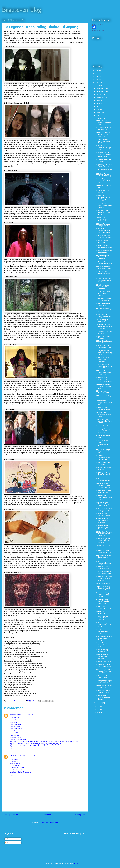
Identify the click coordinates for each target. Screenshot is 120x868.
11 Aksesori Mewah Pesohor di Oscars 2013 (103, 386)
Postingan (9, 839)
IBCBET (12, 731)
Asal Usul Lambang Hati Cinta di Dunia (103, 268)
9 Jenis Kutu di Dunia (103, 426)
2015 (97, 79)
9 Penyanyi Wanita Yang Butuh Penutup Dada (104, 353)
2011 (97, 710)
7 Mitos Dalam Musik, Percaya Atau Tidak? (104, 236)
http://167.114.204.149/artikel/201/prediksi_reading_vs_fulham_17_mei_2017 (36, 744)
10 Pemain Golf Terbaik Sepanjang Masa (104, 510)
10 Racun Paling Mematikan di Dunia (104, 246)
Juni (98, 106)
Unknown (13, 715)
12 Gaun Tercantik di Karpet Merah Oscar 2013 (104, 451)
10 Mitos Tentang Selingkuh (102, 651)
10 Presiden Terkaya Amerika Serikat (103, 568)
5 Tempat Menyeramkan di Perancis (103, 631)
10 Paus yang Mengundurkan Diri (104, 563)
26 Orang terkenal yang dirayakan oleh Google (104, 638)
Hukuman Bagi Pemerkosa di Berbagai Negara (103, 219)
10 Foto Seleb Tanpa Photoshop (103, 337)
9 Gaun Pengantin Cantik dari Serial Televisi (103, 181)
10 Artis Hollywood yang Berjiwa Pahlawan (102, 287)
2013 (97, 86)
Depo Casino (14, 759)
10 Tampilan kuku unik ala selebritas (104, 129)
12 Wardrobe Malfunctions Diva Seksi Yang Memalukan (103, 198)
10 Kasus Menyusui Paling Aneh (103, 304)
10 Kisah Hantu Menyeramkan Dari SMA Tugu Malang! (104, 231)
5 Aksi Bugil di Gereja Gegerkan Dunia (103, 299)
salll (11, 756)
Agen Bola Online (16, 724)
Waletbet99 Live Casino (18, 770)
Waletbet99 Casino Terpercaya (20, 772)
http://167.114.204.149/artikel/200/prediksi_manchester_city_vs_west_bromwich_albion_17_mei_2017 (44, 741)
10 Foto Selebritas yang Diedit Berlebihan (104, 342)
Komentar (9, 843)
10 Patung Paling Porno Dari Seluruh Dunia (104, 347)
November (100, 91)
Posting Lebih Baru (12, 815)
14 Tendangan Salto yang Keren (103, 191)
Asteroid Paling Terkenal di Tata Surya (102, 645)
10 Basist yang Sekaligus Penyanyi (104, 607)
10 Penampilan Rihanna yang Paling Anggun (104, 497)
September (101, 97)
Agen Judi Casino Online (18, 739)
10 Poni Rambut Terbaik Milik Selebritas (104, 491)
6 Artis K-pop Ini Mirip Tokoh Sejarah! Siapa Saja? (103, 359)
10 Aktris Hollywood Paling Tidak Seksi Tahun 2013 (103, 541)
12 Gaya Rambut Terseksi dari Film (103, 392)
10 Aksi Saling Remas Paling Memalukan (104, 316)
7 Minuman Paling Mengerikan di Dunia (104, 263)
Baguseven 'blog (22, 10)
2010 (97, 713)
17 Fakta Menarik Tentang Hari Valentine (102, 656)
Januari (99, 703)
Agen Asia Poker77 (16, 737)
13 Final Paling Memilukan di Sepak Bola (104, 148)
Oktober (100, 94)
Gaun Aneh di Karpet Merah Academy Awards (103, 595)
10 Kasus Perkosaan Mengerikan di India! (104, 225)
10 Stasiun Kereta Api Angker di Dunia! (104, 160)
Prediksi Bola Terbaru (17, 768)
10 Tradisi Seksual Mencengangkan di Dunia (104, 310)
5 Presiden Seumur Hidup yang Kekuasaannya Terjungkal (103, 443)
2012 (97, 707)
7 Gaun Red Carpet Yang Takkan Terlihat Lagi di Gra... (104, 206)
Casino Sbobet (15, 765)
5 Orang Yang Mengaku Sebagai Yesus (104, 682)
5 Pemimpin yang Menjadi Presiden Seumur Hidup (103, 601)
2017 (97, 73)
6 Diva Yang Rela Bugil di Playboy (104, 332)
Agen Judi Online (15, 718)
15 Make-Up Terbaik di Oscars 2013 (104, 251)
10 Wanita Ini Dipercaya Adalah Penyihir (104, 165)
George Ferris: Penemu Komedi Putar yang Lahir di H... (104, 671)
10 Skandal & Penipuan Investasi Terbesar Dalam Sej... (104, 534)
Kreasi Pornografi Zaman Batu (102, 321)
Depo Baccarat (15, 763)
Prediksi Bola (14, 735)
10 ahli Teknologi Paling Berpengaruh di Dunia (104, 557)
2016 (97, 76)
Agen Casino (14, 722)
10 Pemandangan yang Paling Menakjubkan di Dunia (104, 578)
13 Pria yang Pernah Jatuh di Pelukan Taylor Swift (103, 134)
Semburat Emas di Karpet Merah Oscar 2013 (104, 403)
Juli (98, 103)
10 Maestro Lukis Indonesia (102, 241)
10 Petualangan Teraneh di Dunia (103, 515)
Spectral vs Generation (104, 583)
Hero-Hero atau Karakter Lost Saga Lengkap (104, 414)
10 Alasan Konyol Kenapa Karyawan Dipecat (103, 697)
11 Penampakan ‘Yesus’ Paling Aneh (104, 687)
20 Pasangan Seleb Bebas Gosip (103, 677)
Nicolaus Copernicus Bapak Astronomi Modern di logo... (103, 588)
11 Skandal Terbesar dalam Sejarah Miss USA (104, 123)
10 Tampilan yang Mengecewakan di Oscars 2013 (103, 458)
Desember (100, 88)
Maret (99, 115)
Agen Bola (13, 720)
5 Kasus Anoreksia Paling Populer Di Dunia (103, 273)
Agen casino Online (16, 729)
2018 (97, 70)
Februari (100, 118)
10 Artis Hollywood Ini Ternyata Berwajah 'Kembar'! (103, 280)
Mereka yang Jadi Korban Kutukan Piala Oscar (103, 618)
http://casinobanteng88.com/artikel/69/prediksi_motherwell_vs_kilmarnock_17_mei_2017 (40, 746)
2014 (97, 82)
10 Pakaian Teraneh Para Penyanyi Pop (104, 175)
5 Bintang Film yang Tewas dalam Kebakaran (103, 431)
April (98, 112)
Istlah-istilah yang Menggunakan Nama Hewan (104, 421)
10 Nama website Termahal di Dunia (103, 480)
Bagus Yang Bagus (98, 24)
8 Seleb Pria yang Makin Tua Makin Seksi (103, 141)
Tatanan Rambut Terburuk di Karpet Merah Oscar (103, 504)
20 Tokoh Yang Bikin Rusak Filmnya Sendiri (103, 293)
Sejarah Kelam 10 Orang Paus (102, 612)
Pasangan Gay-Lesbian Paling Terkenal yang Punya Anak (104, 326)
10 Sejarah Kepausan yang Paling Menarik (104, 665)
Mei (98, 109)
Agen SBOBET (15, 733)
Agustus (100, 100)
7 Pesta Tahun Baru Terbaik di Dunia (103, 463)
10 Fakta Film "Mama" (104, 661)
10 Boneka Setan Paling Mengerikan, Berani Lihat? (104, 373)
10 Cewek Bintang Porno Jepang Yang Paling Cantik (104, 154)
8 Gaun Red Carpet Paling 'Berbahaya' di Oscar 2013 (104, 366)
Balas (11, 749)
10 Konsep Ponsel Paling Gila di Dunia (104, 551)
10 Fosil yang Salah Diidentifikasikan (103, 691)
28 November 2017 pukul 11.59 (24, 756)
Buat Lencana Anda (98, 30)
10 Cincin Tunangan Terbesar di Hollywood (103, 257)
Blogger (76, 863)
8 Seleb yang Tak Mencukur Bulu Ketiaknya (102, 520)
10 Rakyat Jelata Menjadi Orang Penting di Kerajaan (104, 527)
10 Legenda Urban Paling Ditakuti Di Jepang (103, 212)
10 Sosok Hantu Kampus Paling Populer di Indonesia (104, 379)
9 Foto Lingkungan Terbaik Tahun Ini (103, 409)
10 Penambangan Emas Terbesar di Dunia (103, 474)
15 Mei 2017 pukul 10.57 (26, 715)
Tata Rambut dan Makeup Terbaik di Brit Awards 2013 (103, 486)
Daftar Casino (14, 761)
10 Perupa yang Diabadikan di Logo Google (104, 625)
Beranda (47, 815)
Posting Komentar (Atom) (49, 822)
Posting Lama (81, 815)
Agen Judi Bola (15, 726)
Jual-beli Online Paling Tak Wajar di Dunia (104, 573)
